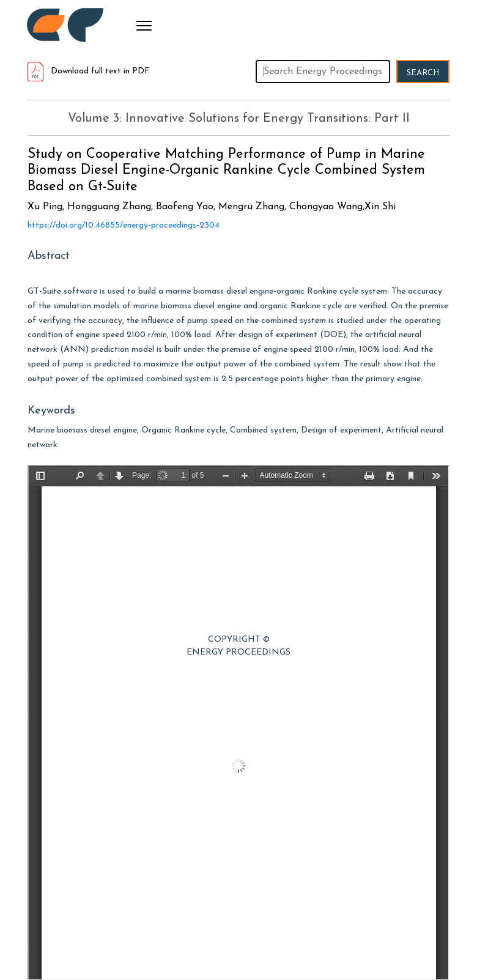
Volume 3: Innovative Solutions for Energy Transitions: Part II (239, 119)
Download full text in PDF (89, 71)
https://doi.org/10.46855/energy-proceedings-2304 (124, 225)
